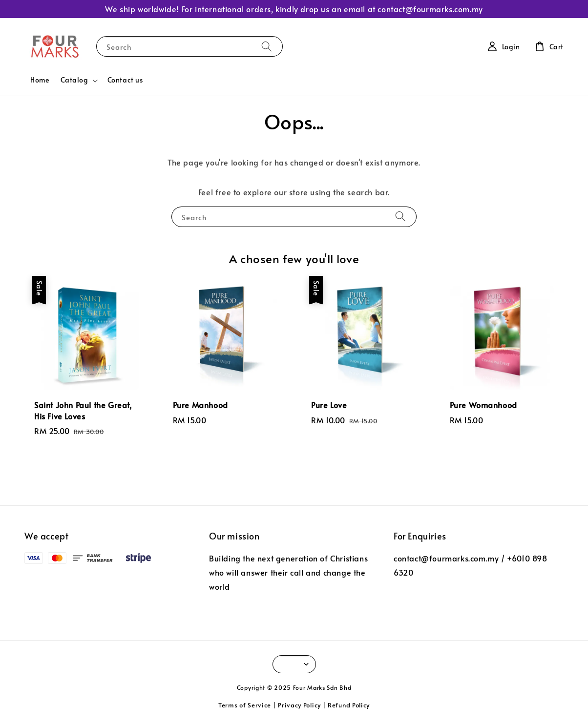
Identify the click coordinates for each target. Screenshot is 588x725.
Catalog (74, 80)
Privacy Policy (299, 705)
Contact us (125, 80)
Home (40, 80)
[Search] (267, 46)
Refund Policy (349, 705)
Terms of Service (245, 705)
